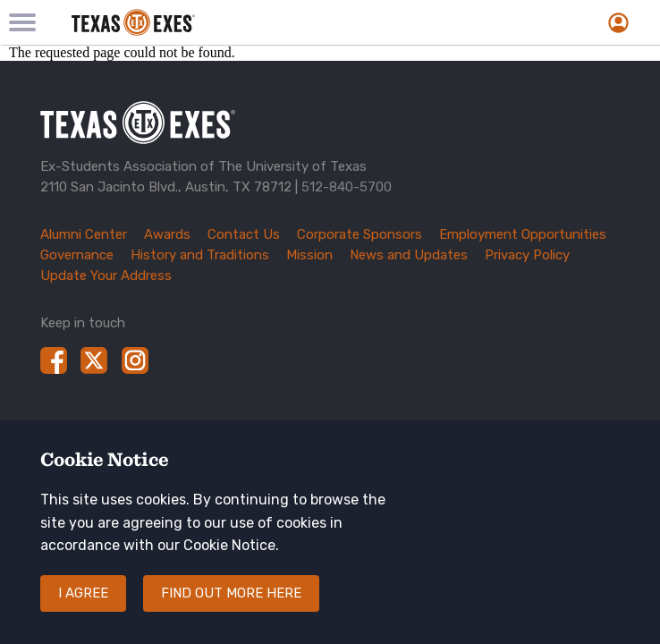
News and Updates (409, 255)
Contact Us (244, 234)
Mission (309, 255)
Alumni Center (84, 234)
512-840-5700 (347, 187)
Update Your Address (106, 275)
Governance (77, 255)
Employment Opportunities (523, 234)
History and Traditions (200, 255)
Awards (167, 234)
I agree (83, 605)
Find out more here (231, 605)
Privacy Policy (527, 255)
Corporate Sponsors (360, 234)
